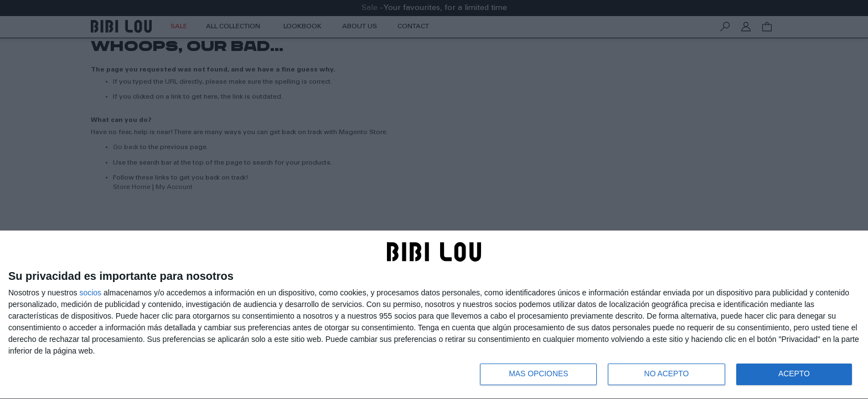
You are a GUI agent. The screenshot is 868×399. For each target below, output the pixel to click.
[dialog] (434, 314)
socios (90, 292)
